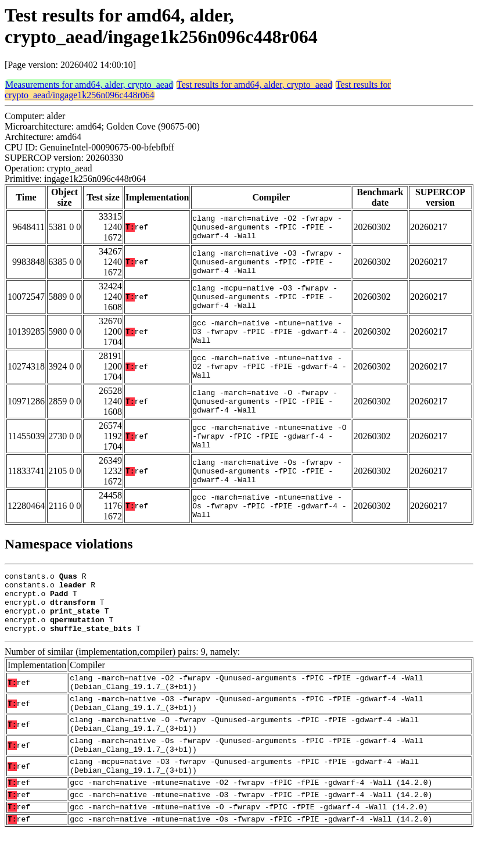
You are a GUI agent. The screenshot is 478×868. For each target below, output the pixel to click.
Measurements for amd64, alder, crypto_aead (89, 85)
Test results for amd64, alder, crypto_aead (254, 85)
